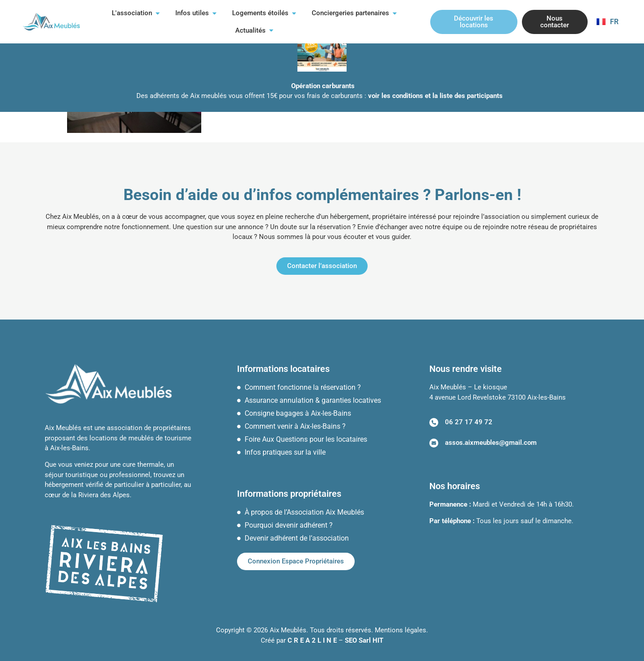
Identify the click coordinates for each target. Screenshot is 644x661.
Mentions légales (400, 630)
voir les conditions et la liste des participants (435, 96)
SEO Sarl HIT (364, 640)
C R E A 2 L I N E (312, 640)
